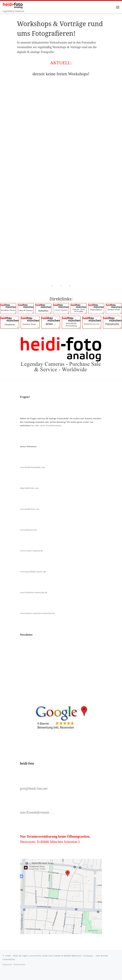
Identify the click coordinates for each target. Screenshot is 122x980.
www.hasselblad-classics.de (33, 572)
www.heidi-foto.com (30, 509)
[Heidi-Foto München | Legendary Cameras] (13, 5)
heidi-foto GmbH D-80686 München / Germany (68, 956)
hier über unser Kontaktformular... (47, 425)
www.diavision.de (28, 530)
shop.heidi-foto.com (29, 488)
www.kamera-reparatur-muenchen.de (37, 613)
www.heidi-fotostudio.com (32, 467)
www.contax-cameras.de (31, 551)
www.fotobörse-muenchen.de (34, 592)
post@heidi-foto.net (34, 788)
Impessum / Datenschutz (14, 964)
